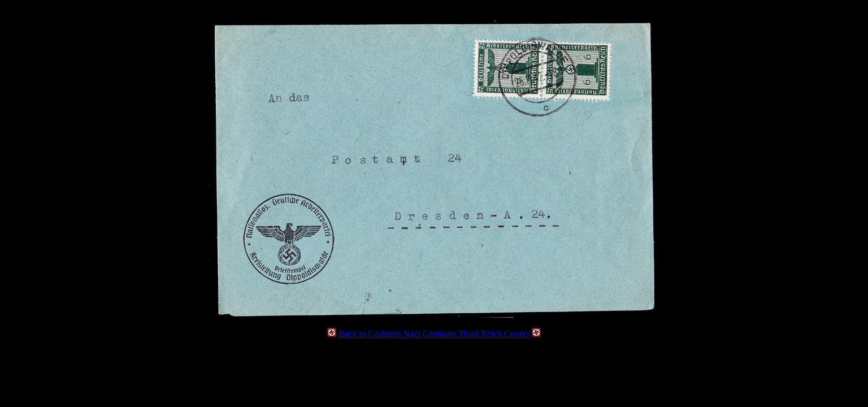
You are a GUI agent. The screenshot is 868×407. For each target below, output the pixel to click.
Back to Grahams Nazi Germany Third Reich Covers (434, 334)
